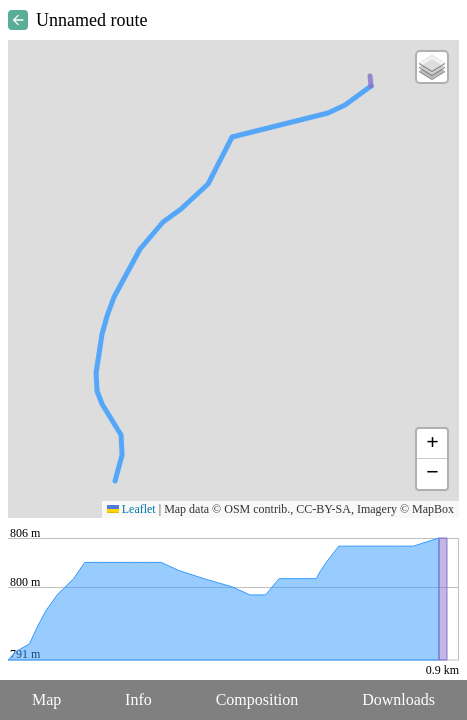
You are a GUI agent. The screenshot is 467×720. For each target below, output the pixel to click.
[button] (432, 67)
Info (138, 699)
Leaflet (131, 509)
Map (46, 699)
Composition (257, 699)
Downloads (398, 699)
